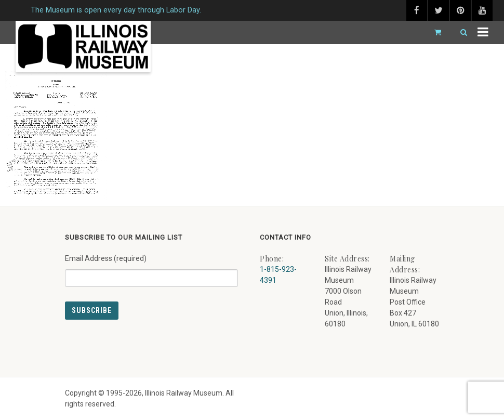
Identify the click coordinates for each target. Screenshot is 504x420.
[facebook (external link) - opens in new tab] (417, 10)
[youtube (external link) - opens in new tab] (482, 10)
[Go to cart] (433, 32)
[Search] (459, 32)
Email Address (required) (151, 267)
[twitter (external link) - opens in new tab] (439, 10)
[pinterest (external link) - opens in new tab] (460, 10)
